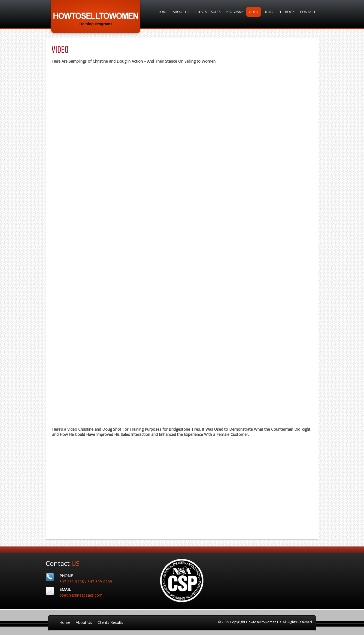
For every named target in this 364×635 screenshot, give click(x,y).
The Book (286, 12)
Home (163, 12)
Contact (308, 12)
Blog (268, 12)
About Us (181, 12)
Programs (235, 12)
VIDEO (254, 12)
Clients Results (207, 12)
